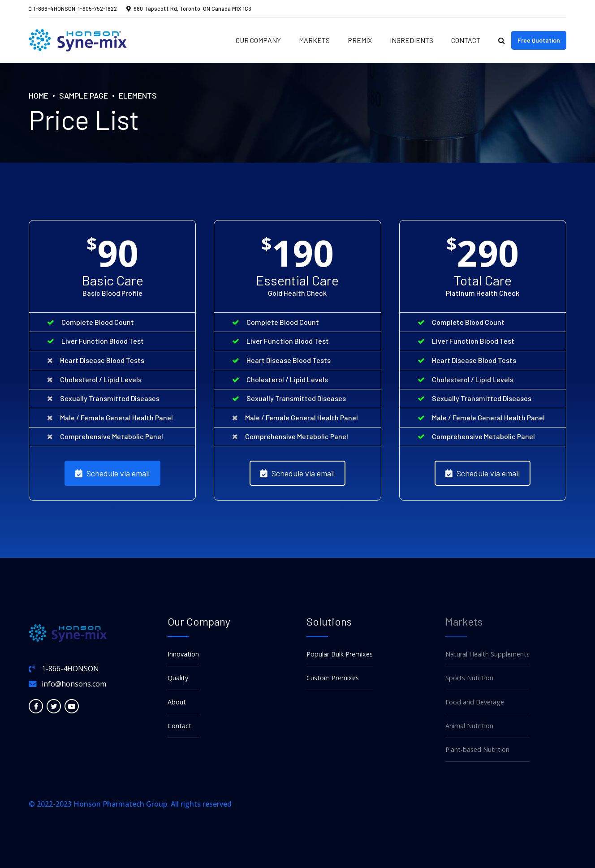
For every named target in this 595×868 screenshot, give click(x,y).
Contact (466, 40)
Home (39, 95)
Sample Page (84, 95)
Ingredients (412, 40)
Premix (360, 40)
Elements (138, 95)
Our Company (258, 40)
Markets (314, 40)
